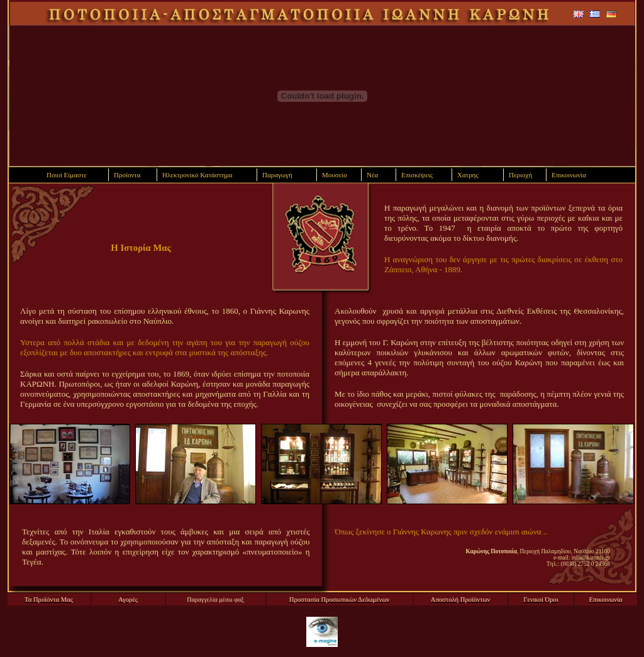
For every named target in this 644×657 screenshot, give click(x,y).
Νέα (372, 175)
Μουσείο (335, 175)
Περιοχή (520, 175)
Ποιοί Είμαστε (67, 175)
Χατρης (468, 175)
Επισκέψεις (417, 175)
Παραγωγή (277, 175)
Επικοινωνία (569, 175)
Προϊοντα (127, 175)
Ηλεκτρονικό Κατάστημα (197, 175)
